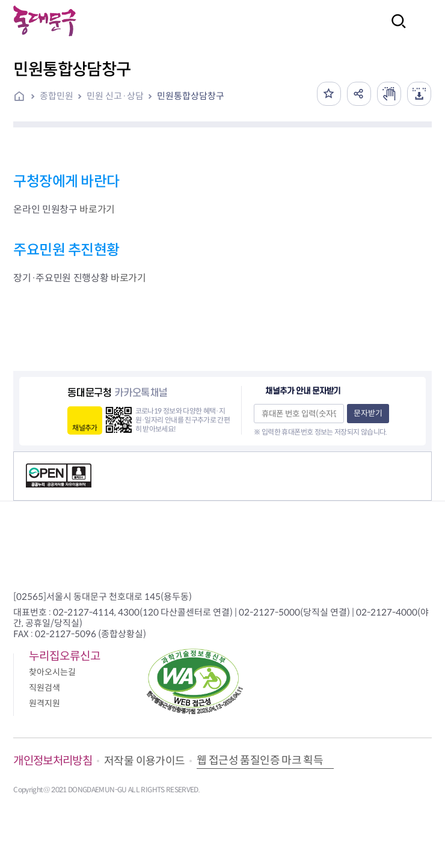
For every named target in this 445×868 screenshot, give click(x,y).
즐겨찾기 (329, 94)
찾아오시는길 (52, 672)
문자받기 (368, 413)
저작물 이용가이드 (144, 761)
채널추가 (84, 428)
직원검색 (44, 688)
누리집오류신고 (65, 656)
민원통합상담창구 (191, 96)
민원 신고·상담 (115, 96)
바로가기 (97, 209)
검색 (395, 29)
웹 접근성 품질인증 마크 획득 (260, 760)
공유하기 (359, 94)
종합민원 (57, 96)
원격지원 (44, 703)
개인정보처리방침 (53, 761)
